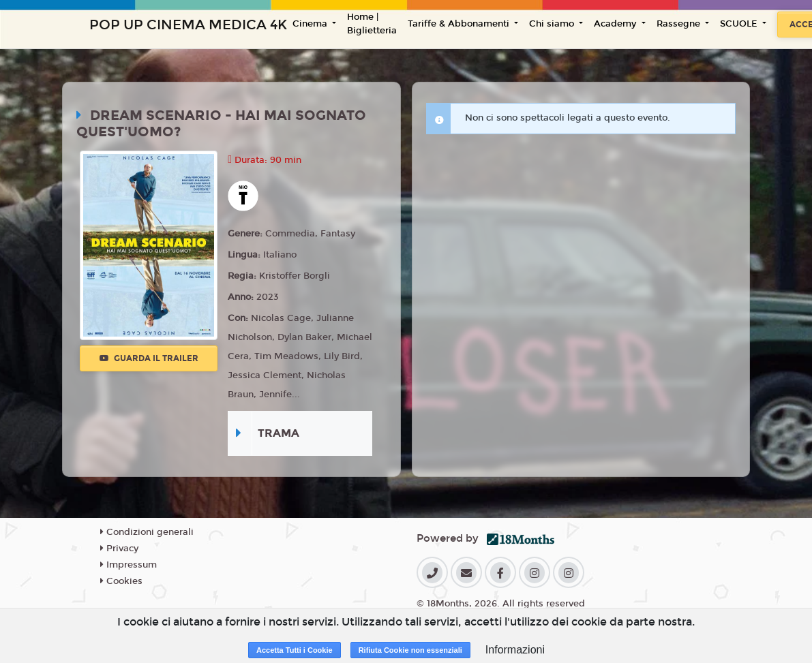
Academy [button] (616, 24)
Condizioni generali (147, 532)
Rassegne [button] (680, 24)
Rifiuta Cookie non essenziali (410, 650)
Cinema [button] (311, 24)
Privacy (119, 549)
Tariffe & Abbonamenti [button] (460, 24)
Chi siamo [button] (553, 24)
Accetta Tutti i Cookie (295, 650)
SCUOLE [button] (740, 24)
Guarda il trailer (149, 358)
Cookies (121, 581)
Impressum (129, 565)
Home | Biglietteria (372, 24)
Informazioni (515, 650)
